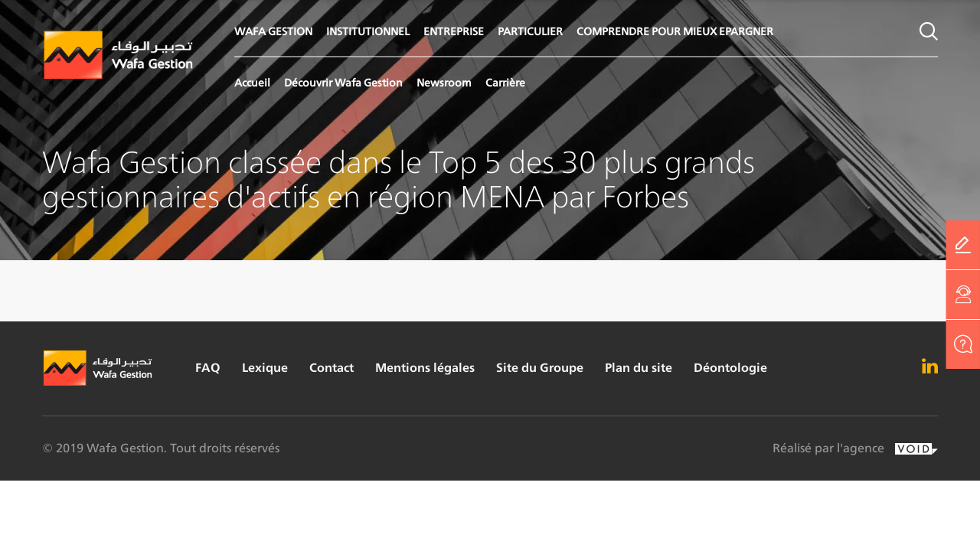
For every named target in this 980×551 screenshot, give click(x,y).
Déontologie (730, 368)
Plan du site (639, 368)
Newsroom (444, 82)
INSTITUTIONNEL (368, 31)
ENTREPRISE (454, 31)
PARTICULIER (530, 31)
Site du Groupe (540, 368)
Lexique (265, 368)
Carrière (505, 82)
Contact (332, 368)
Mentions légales (425, 368)
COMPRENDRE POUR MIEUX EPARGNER (675, 31)
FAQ (208, 368)
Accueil (252, 82)
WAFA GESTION (273, 31)
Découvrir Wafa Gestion (343, 82)
